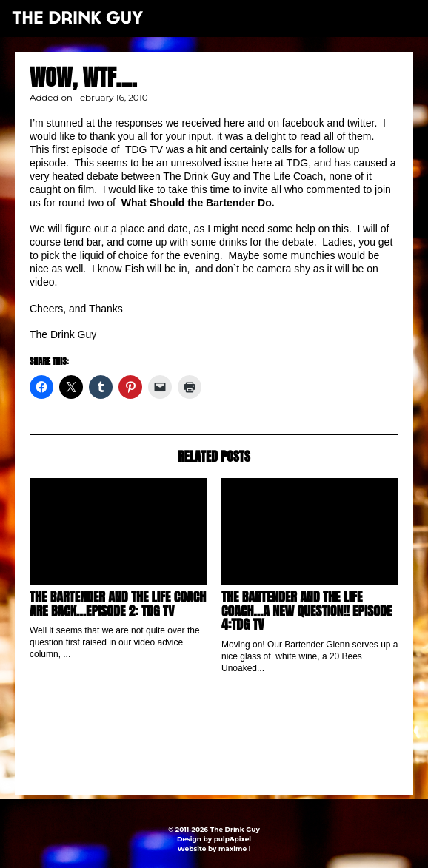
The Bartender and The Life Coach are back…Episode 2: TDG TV (118, 603)
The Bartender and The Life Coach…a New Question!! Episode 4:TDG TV (307, 610)
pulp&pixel (233, 839)
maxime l (234, 848)
